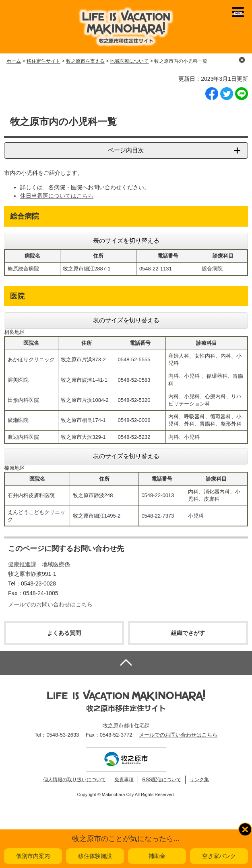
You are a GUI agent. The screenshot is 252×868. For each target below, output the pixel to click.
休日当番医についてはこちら (57, 196)
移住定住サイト (43, 61)
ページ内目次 (126, 150)
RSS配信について (162, 780)
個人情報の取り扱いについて (74, 780)
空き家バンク (219, 856)
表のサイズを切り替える (126, 241)
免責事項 (124, 780)
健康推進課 (22, 564)
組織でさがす (188, 633)
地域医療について (129, 61)
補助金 (157, 856)
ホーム (14, 61)
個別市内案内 (33, 856)
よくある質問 (64, 633)
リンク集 (199, 780)
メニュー (238, 12)
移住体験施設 (95, 856)
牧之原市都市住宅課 (126, 726)
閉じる (242, 60)
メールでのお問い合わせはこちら (50, 604)
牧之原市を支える (85, 61)
